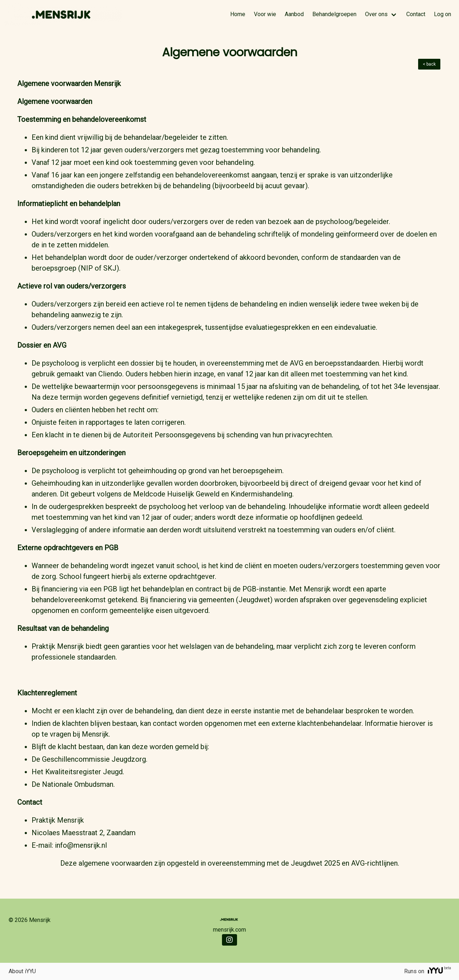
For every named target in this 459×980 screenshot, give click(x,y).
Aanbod (294, 14)
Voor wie (265, 14)
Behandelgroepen (334, 14)
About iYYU (22, 971)
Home (238, 14)
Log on (443, 14)
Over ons (376, 14)
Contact (416, 14)
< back (429, 64)
